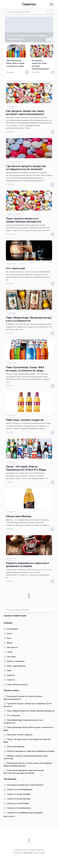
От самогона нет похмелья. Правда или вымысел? (26, 35)
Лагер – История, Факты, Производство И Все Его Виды (26, 466)
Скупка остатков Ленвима (19, 792)
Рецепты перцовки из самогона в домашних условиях (27, 563)
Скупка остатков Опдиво (18, 802)
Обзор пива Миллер (19, 515)
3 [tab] (30, 12)
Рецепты (11, 673)
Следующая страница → (29, 594)
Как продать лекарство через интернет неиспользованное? (25, 111)
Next (52, 12)
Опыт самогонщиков (16, 664)
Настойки (11, 655)
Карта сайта (9, 815)
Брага (10, 632)
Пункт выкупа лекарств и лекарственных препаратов (24, 218)
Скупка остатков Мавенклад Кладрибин (25, 811)
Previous (48, 12)
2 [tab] (28, 12)
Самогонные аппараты (17, 683)
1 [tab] (25, 12)
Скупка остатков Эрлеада (19, 797)
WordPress (28, 851)
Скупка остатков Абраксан (19, 806)
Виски (10, 641)
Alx (43, 851)
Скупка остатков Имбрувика (20, 788)
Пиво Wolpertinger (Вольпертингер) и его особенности (29, 317)
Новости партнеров (15, 160)
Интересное (12, 262)
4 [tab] (33, 12)
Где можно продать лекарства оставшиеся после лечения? (26, 166)
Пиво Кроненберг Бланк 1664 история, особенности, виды (25, 367)
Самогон (29, 4)
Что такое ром (15, 267)
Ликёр (10, 650)
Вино (9, 636)
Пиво (9, 669)
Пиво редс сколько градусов (25, 418)
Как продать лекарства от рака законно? (25, 783)
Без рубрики (12, 105)
